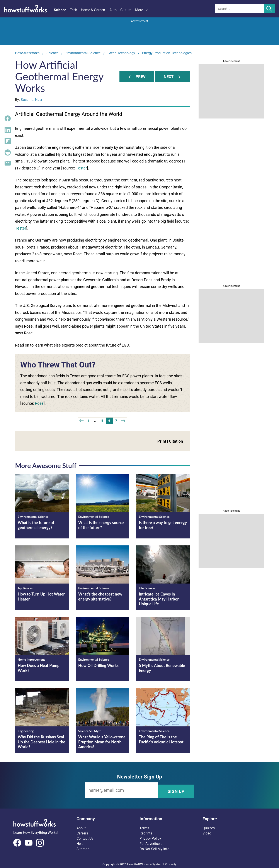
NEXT (172, 77)
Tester (81, 168)
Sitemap (83, 847)
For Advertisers (151, 842)
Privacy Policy (150, 836)
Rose (39, 403)
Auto (113, 10)
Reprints (146, 831)
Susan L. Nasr (31, 100)
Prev (137, 77)
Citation (176, 441)
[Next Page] (123, 421)
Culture (126, 10)
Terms (144, 826)
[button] (108, 817)
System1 (158, 862)
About (81, 826)
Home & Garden (93, 10)
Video (207, 831)
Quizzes (209, 826)
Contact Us (85, 836)
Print (162, 441)
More (141, 10)
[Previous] (82, 421)
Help (80, 842)
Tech (73, 10)
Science (60, 10)
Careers (82, 831)
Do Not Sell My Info (154, 847)
